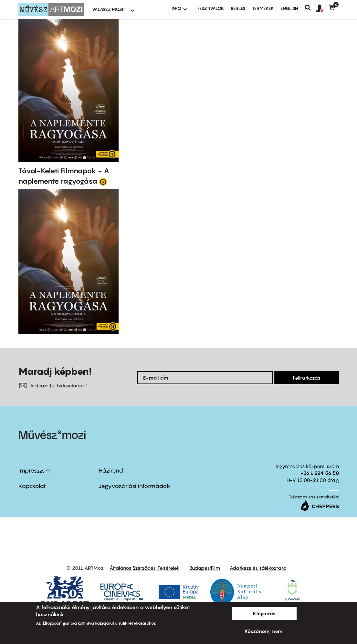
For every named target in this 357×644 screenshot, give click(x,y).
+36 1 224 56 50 (320, 473)
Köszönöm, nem (263, 631)
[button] (322, 8)
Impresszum (35, 470)
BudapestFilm (205, 568)
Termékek (263, 8)
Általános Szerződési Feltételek (145, 568)
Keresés (310, 8)
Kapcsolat (32, 486)
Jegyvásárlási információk (134, 486)
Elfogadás (264, 613)
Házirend (111, 470)
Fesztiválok (211, 8)
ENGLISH (289, 8)
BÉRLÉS (238, 8)
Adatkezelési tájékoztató (258, 568)
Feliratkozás (307, 378)
